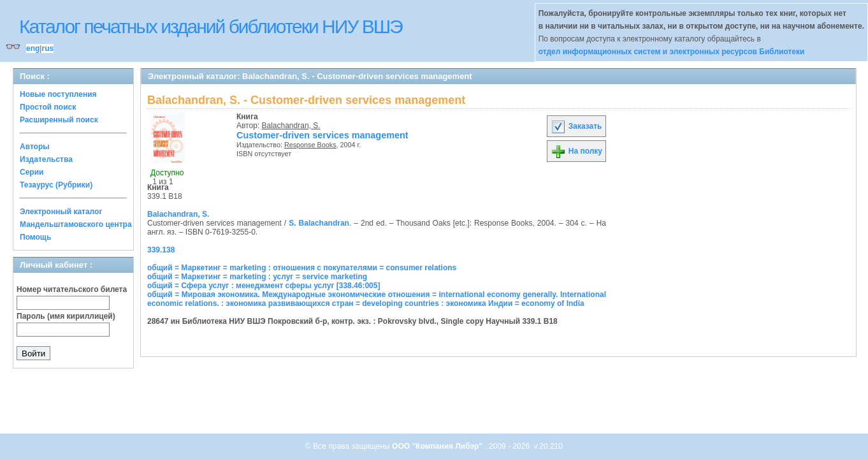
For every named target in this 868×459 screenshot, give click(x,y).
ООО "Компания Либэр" (438, 446)
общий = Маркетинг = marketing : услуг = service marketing (257, 277)
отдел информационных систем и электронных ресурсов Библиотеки (672, 52)
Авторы (35, 147)
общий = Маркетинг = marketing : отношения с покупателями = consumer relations (302, 268)
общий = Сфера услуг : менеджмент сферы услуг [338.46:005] (264, 286)
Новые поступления (58, 94)
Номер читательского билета (72, 289)
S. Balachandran (319, 223)
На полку (576, 151)
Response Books (310, 145)
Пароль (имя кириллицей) (66, 316)
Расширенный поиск (59, 120)
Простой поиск (48, 107)
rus (47, 48)
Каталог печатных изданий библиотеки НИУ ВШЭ (211, 26)
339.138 (161, 250)
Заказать (576, 126)
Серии (32, 172)
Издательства (46, 159)
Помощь (35, 237)
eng (33, 48)
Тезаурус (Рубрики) (56, 185)
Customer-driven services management (322, 135)
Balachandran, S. (291, 126)
